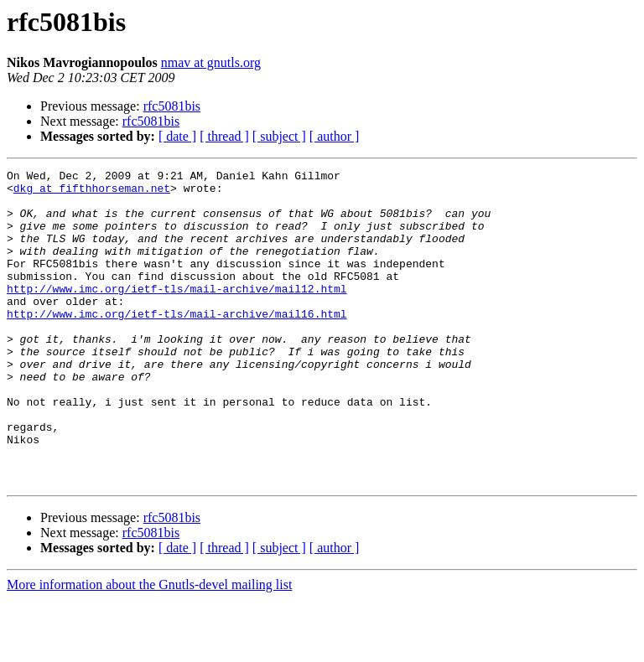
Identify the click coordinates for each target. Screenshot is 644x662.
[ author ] (335, 136)
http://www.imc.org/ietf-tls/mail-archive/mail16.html (177, 344)
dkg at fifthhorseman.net (92, 193)
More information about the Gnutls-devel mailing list (149, 647)
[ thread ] (224, 136)
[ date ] (177, 136)
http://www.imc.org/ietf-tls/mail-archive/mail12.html (177, 313)
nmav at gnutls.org (211, 62)
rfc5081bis (172, 106)
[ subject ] (279, 136)
